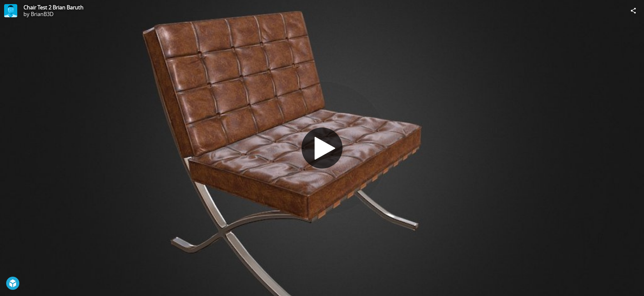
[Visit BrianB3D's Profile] (11, 11)
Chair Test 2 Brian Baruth (53, 7)
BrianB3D (42, 14)
